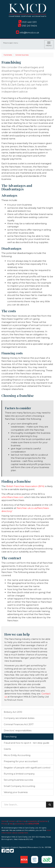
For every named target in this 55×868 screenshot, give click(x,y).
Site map (22, 821)
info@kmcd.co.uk (27, 33)
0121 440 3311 (28, 22)
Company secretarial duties (19, 718)
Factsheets (8, 55)
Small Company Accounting (19, 786)
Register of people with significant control (27, 768)
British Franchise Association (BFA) (25, 486)
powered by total (27, 824)
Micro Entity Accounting (17, 755)
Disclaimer (43, 821)
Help (11, 824)
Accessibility (32, 821)
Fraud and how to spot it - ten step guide (27, 743)
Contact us (13, 821)
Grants (7, 749)
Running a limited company (19, 774)
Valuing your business (16, 792)
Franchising (10, 737)
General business (22, 55)
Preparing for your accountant (21, 761)
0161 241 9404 (27, 26)
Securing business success (18, 780)
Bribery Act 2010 (13, 712)
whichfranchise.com (13, 497)
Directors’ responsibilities (18, 730)
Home (4, 821)
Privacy (5, 824)
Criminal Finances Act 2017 (19, 724)
